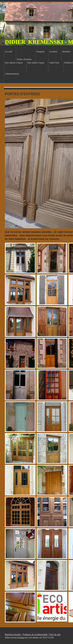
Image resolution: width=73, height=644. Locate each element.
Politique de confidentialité (35, 634)
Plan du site (55, 634)
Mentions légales (13, 634)
